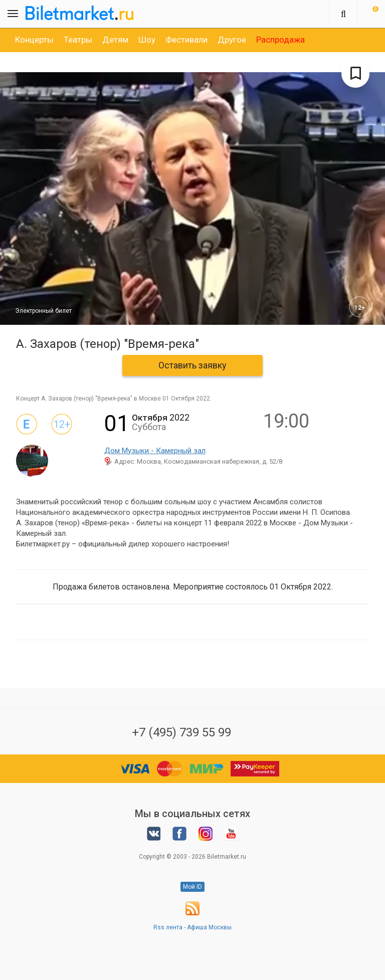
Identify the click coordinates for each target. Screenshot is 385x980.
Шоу (147, 40)
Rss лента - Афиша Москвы (192, 927)
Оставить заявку (192, 365)
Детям (115, 40)
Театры (78, 40)
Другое (232, 40)
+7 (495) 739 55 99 (181, 732)
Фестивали (186, 40)
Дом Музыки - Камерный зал (155, 451)
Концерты (34, 40)
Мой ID (192, 887)
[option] (34, 40)
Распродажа (280, 40)
